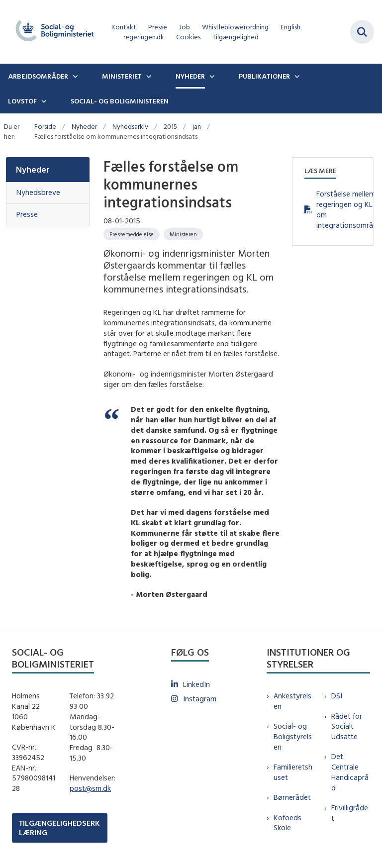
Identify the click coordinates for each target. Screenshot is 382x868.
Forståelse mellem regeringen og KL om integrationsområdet (339, 209)
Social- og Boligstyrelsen (293, 736)
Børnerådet (292, 797)
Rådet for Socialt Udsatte (347, 726)
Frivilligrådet (350, 813)
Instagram (200, 699)
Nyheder (190, 76)
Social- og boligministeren (120, 101)
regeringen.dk (144, 37)
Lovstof (22, 101)
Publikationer (264, 76)
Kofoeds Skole (287, 823)
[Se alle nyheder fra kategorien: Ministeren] (183, 234)
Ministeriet (122, 76)
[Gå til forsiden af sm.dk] (52, 32)
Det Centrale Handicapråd (350, 772)
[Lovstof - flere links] (43, 101)
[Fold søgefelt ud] (362, 32)
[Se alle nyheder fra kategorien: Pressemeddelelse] (132, 234)
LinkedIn (196, 684)
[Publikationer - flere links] (296, 76)
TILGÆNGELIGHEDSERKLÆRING (59, 828)
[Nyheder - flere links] (211, 76)
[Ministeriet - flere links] (148, 76)
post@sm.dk (90, 788)
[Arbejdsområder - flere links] (74, 76)
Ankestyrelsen (292, 701)
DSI (337, 696)
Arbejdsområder (38, 76)
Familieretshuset (293, 772)
